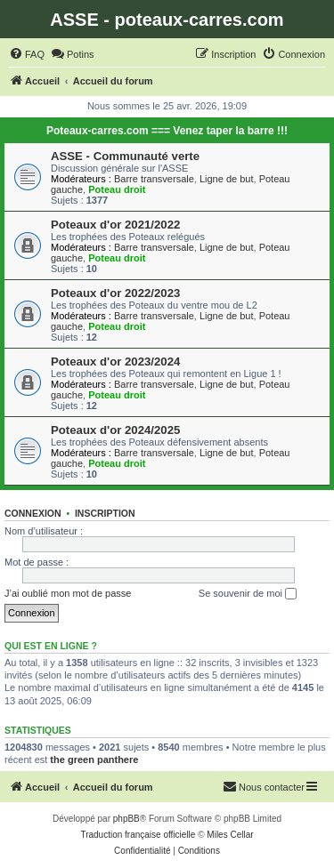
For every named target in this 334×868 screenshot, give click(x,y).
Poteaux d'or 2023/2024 (115, 362)
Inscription (105, 513)
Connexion (33, 513)
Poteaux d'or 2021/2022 (115, 225)
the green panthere (94, 759)
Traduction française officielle (138, 835)
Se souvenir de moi (248, 594)
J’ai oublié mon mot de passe (68, 593)
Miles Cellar (230, 835)
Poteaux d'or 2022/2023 (115, 293)
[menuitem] (27, 54)
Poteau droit (117, 189)
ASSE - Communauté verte (125, 156)
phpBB (126, 819)
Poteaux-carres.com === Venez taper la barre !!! (167, 131)
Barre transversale (154, 179)
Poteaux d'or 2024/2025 (115, 430)
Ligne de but (227, 179)
